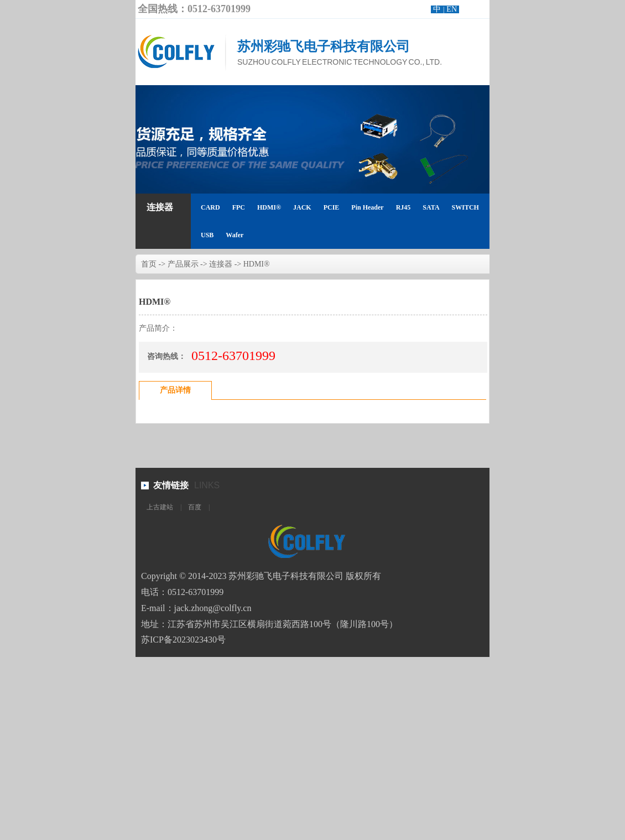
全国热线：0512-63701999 (194, 9)
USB (207, 235)
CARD (210, 207)
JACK (302, 207)
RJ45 (403, 207)
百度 (195, 507)
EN (452, 9)
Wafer (235, 235)
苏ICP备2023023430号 (183, 640)
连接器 (160, 207)
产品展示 (183, 264)
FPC (239, 207)
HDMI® (269, 207)
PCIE (332, 207)
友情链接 (171, 485)
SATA (431, 207)
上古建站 (160, 507)
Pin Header (367, 207)
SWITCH (465, 207)
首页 (149, 264)
